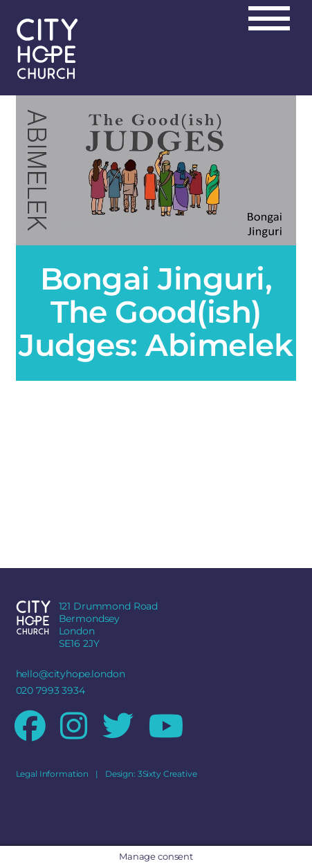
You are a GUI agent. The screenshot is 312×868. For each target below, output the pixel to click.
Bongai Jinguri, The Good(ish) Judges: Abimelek (156, 312)
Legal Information (53, 774)
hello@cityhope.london (71, 674)
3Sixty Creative (167, 774)
